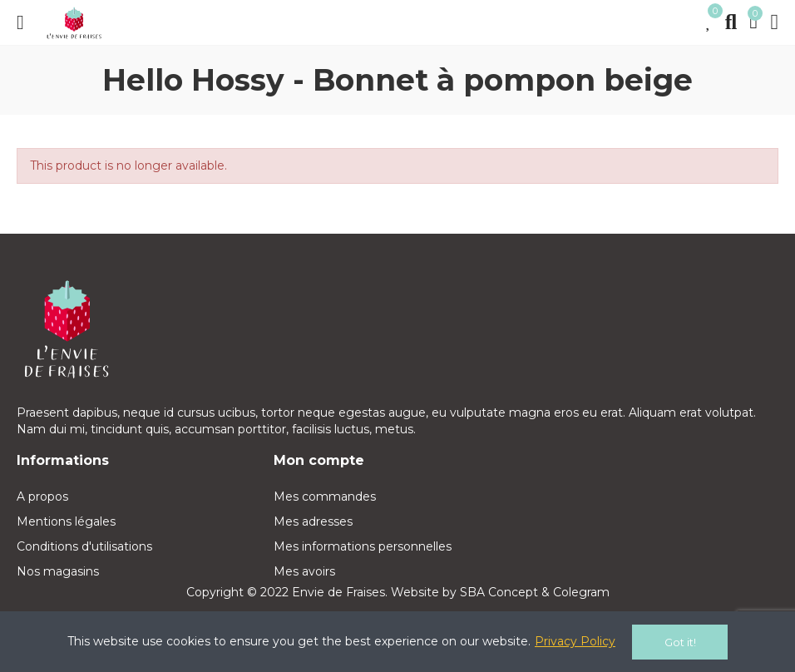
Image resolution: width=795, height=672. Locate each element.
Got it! (680, 642)
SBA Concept (499, 592)
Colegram (581, 592)
